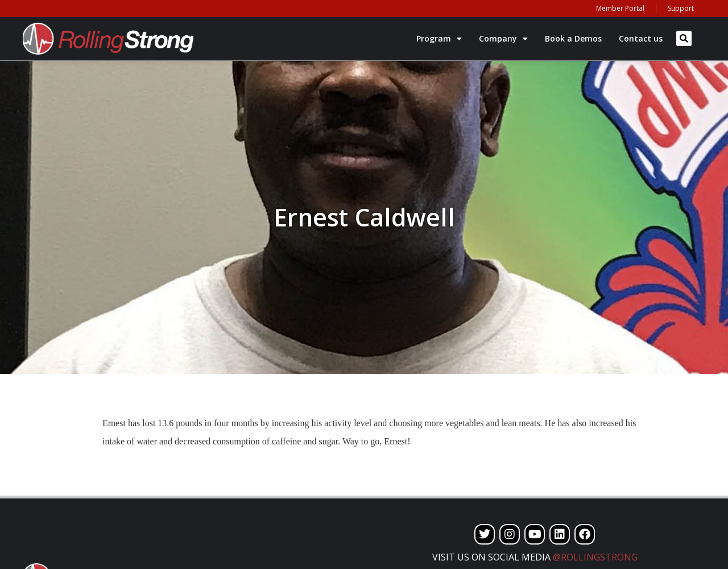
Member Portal (620, 8)
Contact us (641, 38)
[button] (684, 38)
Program (439, 39)
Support (681, 8)
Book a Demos (573, 38)
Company (503, 39)
